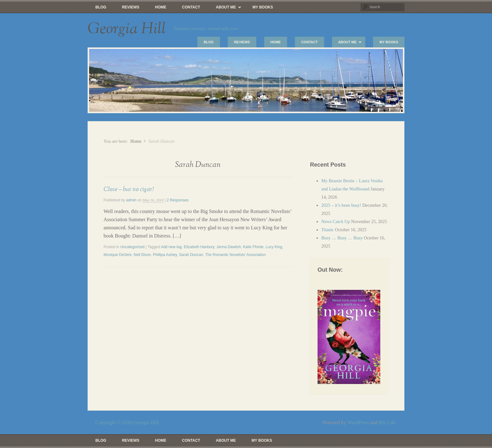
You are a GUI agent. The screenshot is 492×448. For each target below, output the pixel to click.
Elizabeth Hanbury (199, 247)
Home (161, 7)
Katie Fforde (253, 247)
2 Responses (178, 200)
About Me (225, 9)
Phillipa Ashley (165, 255)
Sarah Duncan (191, 255)
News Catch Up (336, 221)
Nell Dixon (142, 255)
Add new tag (171, 247)
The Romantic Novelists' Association (235, 255)
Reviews (131, 7)
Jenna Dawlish (229, 247)
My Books (263, 7)
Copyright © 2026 (114, 422)
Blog (101, 7)
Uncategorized (132, 247)
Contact (191, 7)
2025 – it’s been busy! (341, 205)
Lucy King (274, 247)
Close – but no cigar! (129, 189)
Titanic (328, 230)
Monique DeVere (118, 255)
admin (131, 200)
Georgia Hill (127, 29)
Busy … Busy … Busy (342, 238)
